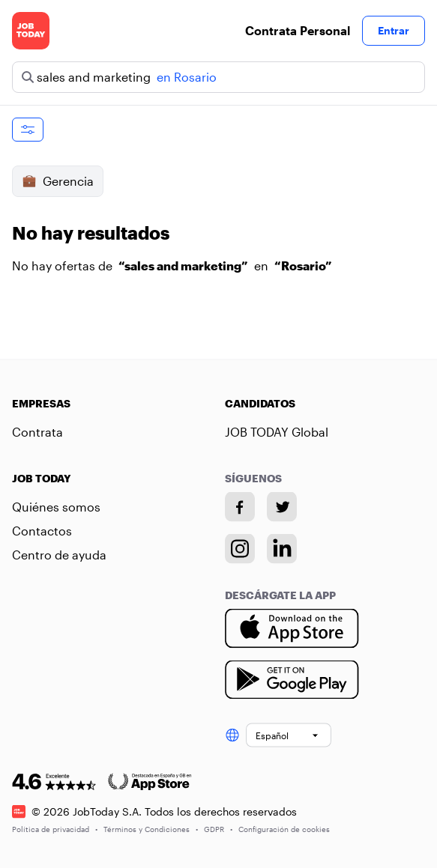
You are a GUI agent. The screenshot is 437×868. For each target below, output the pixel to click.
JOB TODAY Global (277, 432)
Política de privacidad (55, 828)
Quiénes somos (56, 507)
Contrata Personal (298, 30)
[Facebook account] (240, 507)
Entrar (394, 30)
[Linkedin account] (282, 549)
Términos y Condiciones (151, 828)
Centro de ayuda (59, 555)
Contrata (37, 432)
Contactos (42, 531)
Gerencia (58, 181)
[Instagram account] (240, 549)
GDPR (218, 828)
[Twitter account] (282, 507)
